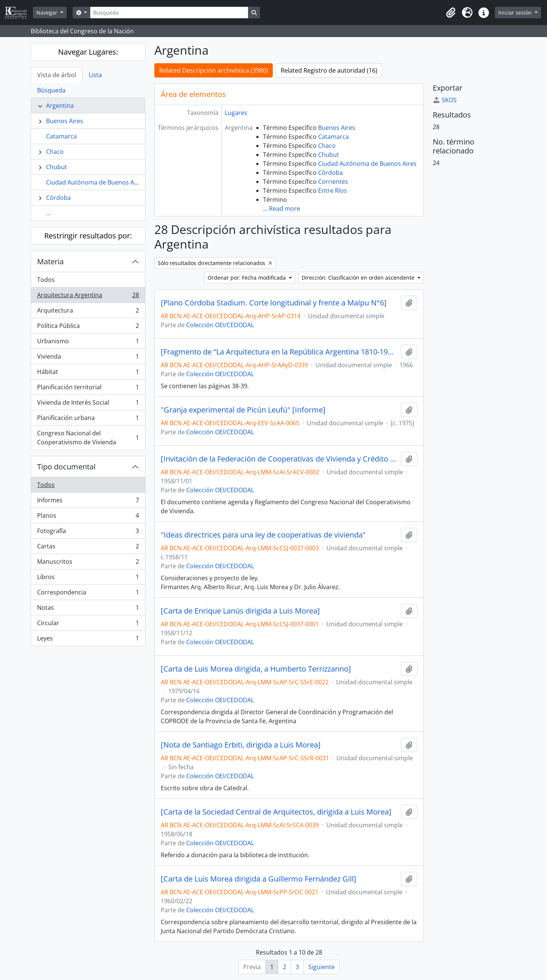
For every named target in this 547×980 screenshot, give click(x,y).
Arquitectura (88, 312)
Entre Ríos (333, 191)
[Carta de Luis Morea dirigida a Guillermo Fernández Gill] (259, 879)
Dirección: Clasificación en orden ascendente (359, 278)
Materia (50, 261)
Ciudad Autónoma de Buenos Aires (95, 182)
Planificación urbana (88, 419)
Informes (88, 502)
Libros (88, 579)
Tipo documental (66, 467)
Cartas (88, 548)
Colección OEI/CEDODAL (220, 325)
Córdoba (58, 198)
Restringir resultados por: (88, 236)
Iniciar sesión (516, 13)
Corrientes (333, 182)
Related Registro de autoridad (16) (329, 70)
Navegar (48, 13)
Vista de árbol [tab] (57, 75)
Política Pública (88, 327)
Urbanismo (88, 343)
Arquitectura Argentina (88, 297)
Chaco (55, 152)
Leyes (88, 640)
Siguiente (321, 967)
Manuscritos (88, 563)
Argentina (60, 106)
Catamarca (61, 136)
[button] (451, 13)
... (48, 213)
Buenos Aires (65, 121)
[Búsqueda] (169, 13)
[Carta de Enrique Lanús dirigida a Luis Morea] (240, 611)
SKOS (445, 100)
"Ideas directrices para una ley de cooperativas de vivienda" (263, 535)
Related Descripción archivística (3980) (214, 70)
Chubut (57, 167)
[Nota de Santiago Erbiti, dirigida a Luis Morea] (241, 745)
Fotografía (88, 532)
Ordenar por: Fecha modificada (247, 278)
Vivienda (88, 358)
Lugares (236, 113)
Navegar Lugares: (88, 52)
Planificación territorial (88, 389)
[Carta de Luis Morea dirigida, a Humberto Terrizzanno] (256, 669)
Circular (88, 625)
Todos (46, 280)
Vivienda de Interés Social (88, 404)
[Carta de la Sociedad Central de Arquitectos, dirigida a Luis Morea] (276, 812)
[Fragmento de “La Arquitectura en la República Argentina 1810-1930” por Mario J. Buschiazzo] (279, 352)
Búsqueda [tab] (51, 90)
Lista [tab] (95, 75)
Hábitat (88, 373)
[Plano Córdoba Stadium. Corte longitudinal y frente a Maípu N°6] (274, 303)
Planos (88, 517)
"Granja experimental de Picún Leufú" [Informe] (243, 410)
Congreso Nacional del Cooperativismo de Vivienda (88, 438)
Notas (88, 609)
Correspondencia (88, 594)
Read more (285, 209)
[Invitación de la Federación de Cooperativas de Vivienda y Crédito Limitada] (279, 459)
